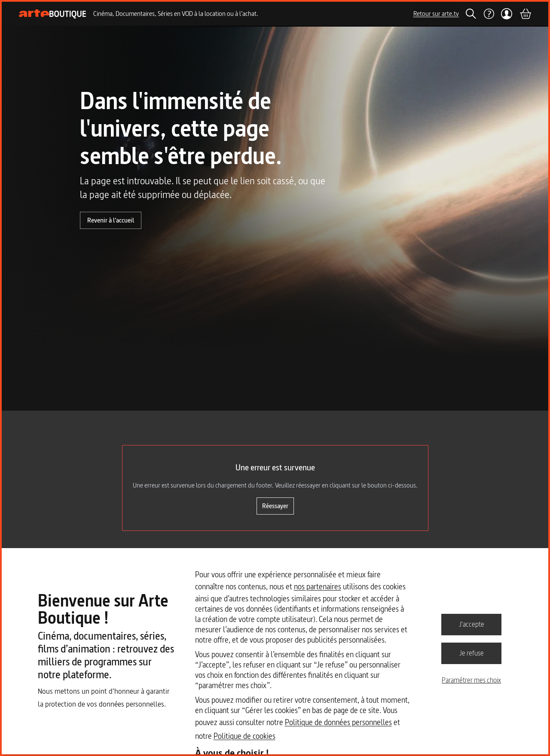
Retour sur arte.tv (436, 14)
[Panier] (525, 14)
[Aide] (489, 14)
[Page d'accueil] (53, 14)
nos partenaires (318, 587)
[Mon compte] (507, 14)
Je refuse (472, 653)
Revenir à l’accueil (111, 220)
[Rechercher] (471, 14)
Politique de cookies (244, 736)
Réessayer (275, 506)
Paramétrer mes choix (471, 680)
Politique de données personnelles (338, 722)
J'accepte (472, 624)
